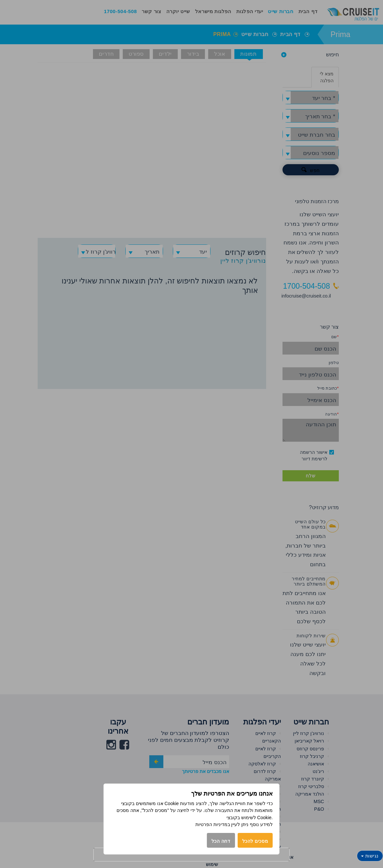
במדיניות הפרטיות (213, 824)
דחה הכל (221, 841)
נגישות (370, 856)
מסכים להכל (255, 841)
